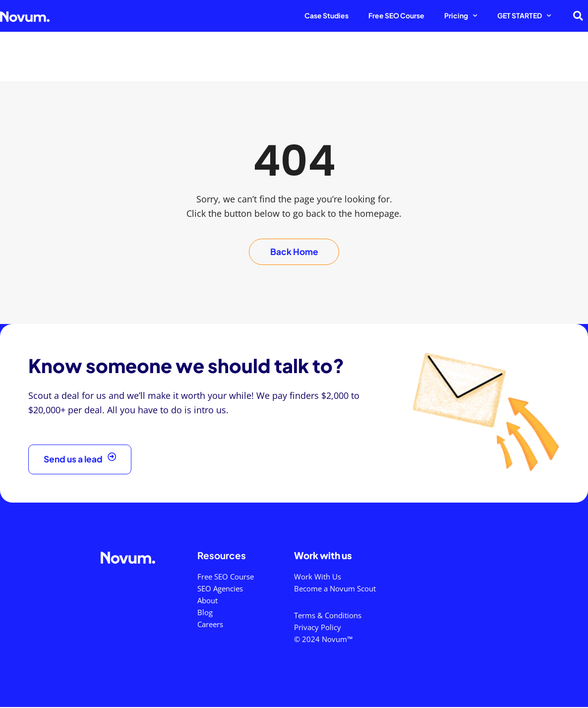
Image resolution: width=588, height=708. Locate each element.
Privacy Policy (318, 628)
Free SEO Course (396, 15)
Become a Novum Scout (335, 589)
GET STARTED (524, 16)
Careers (210, 625)
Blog (205, 613)
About (207, 601)
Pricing (461, 16)
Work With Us (318, 578)
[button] (578, 16)
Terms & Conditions (328, 616)
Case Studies (326, 15)
